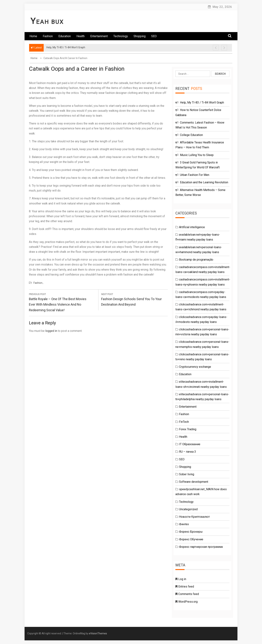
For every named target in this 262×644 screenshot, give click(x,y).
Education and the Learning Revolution (204, 182)
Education (65, 36)
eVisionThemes (98, 633)
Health (81, 36)
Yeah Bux (47, 22)
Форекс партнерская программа (201, 547)
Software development (194, 482)
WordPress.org (188, 602)
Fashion (48, 36)
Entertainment (99, 36)
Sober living (187, 474)
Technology (121, 36)
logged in (51, 331)
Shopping (140, 36)
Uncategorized (188, 509)
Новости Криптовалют (194, 517)
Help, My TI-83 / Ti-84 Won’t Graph (202, 103)
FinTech (184, 422)
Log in (182, 579)
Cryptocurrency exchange (195, 367)
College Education (191, 135)
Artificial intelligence (192, 227)
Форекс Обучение (191, 539)
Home (33, 36)
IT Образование (190, 444)
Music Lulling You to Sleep (197, 155)
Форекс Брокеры (191, 532)
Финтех (184, 524)
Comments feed (189, 594)
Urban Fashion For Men (195, 175)
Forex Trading (188, 429)
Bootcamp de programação (196, 260)
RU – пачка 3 (187, 452)
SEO (154, 36)
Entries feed (186, 587)
